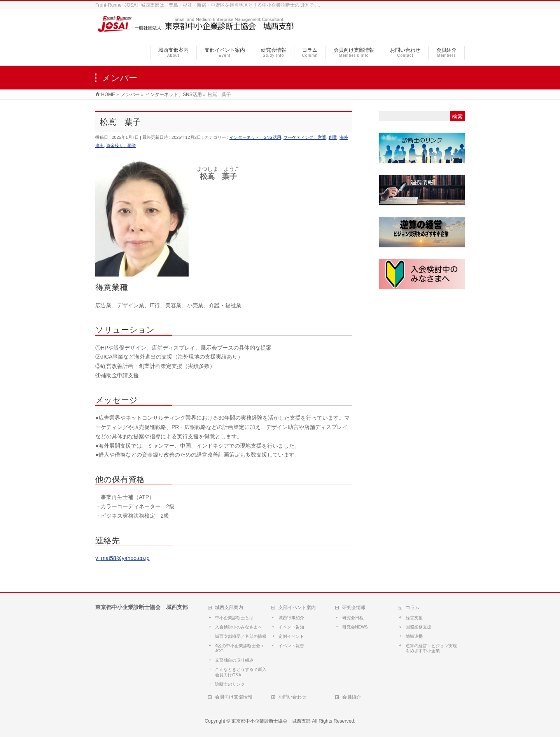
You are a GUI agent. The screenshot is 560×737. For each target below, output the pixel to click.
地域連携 (414, 636)
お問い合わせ (292, 697)
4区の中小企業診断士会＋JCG (240, 648)
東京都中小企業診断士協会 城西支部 (271, 721)
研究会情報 (354, 607)
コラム (413, 607)
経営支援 (414, 618)
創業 (333, 137)
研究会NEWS (355, 627)
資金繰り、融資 (121, 145)
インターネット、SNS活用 (255, 137)
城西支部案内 (229, 607)
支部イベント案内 (297, 607)
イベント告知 (291, 627)
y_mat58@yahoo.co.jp (122, 558)
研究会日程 (353, 618)
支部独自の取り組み (234, 660)
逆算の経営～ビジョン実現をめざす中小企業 (431, 648)
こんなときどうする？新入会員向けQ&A (241, 672)
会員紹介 (352, 697)
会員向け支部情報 (234, 697)
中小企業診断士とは (234, 618)
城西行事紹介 (291, 618)
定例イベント (291, 636)
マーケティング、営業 (305, 137)
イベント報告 (291, 646)
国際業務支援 (418, 627)
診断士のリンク (230, 684)
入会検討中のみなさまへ (239, 627)
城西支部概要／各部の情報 (241, 636)
